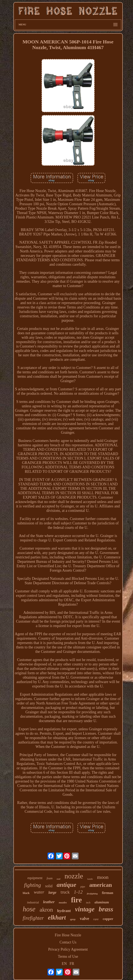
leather (49, 902)
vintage (85, 909)
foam (50, 878)
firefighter (33, 918)
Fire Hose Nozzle (68, 935)
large (52, 892)
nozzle (74, 876)
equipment (35, 878)
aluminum (102, 902)
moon (103, 877)
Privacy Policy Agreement (68, 949)
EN (64, 964)
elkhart (57, 917)
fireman (108, 893)
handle (90, 879)
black (26, 893)
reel (59, 879)
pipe (83, 887)
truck (65, 892)
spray (73, 919)
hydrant (64, 911)
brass (106, 909)
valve (84, 919)
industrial (33, 902)
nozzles (63, 902)
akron (46, 910)
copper (108, 919)
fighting (33, 885)
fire (76, 900)
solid (49, 886)
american (101, 885)
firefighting (92, 894)
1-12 (78, 892)
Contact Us (68, 942)
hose (29, 909)
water (39, 892)
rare (96, 919)
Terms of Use (68, 956)
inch (88, 903)
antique (66, 885)
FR (72, 964)
